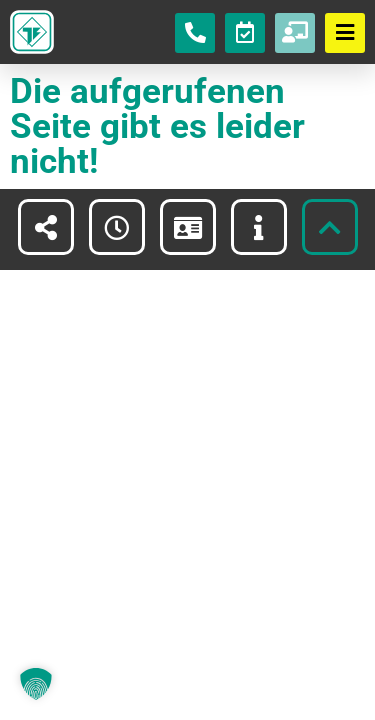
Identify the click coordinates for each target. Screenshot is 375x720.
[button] (36, 684)
